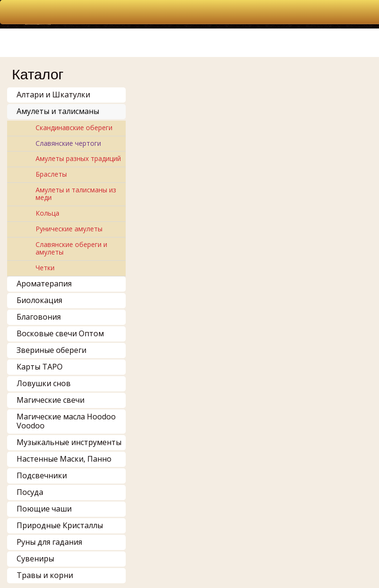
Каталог (38, 74)
